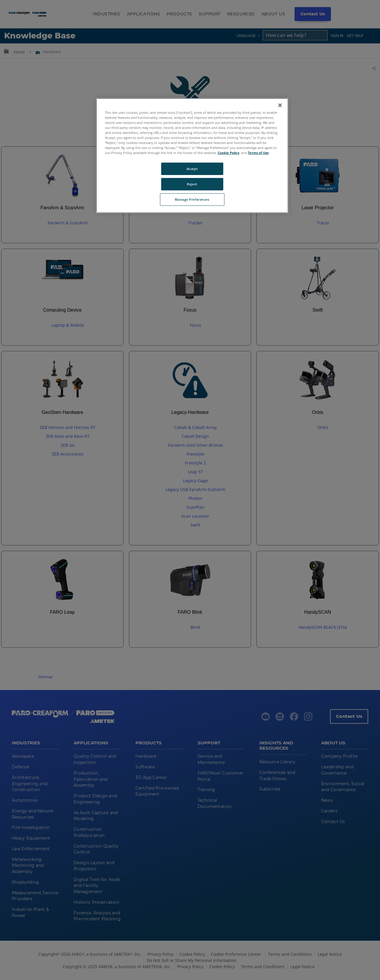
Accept (192, 169)
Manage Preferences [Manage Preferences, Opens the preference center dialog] (192, 199)
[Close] (280, 105)
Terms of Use (258, 153)
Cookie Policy (228, 153)
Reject (192, 184)
